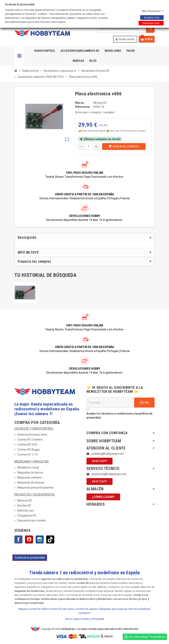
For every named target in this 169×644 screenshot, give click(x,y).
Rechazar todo (151, 23)
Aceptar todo (152, 17)
